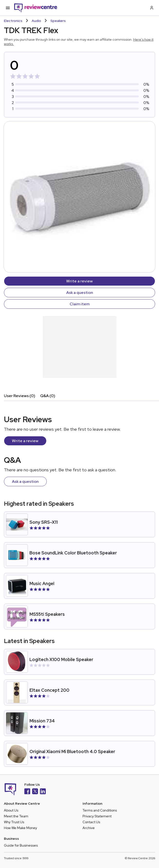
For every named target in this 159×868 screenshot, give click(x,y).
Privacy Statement (97, 816)
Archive (89, 828)
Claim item (80, 304)
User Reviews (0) (20, 396)
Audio (36, 21)
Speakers (58, 21)
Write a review (79, 281)
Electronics (13, 21)
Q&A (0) (48, 396)
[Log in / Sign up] (151, 8)
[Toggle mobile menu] (8, 8)
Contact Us (91, 822)
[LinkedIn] (43, 792)
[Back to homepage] (36, 8)
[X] (35, 792)
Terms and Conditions (100, 810)
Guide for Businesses (21, 845)
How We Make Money (20, 828)
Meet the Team (16, 816)
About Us (11, 810)
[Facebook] (27, 792)
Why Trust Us (14, 822)
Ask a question (80, 293)
